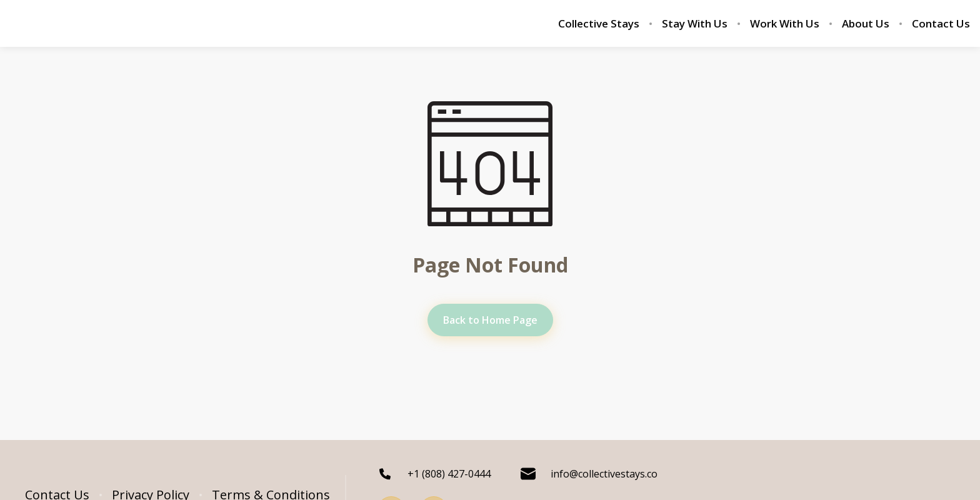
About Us (866, 24)
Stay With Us (695, 24)
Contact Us (941, 24)
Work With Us (785, 24)
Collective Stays (599, 24)
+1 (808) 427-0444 (434, 474)
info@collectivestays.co (589, 474)
